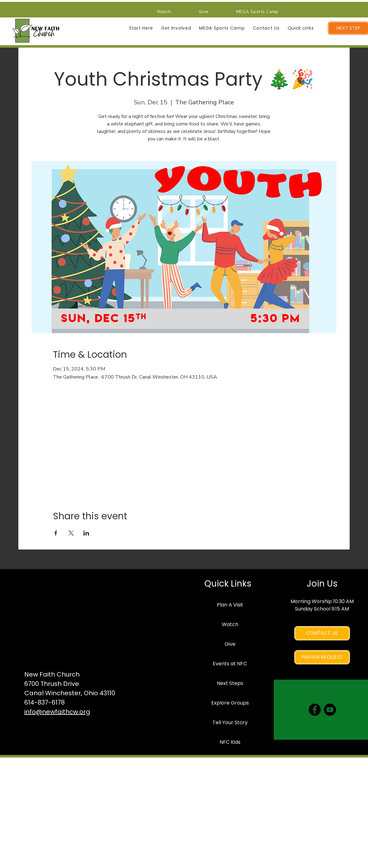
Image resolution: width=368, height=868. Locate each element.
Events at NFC (230, 664)
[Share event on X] (71, 533)
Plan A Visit (230, 605)
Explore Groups (230, 703)
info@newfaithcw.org (57, 712)
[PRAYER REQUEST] (322, 657)
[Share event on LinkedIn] (86, 533)
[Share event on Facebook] (56, 533)
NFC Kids (230, 742)
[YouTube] (330, 710)
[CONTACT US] (322, 633)
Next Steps (230, 683)
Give (230, 644)
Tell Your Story (230, 722)
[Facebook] (315, 710)
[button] (141, 28)
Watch (230, 624)
